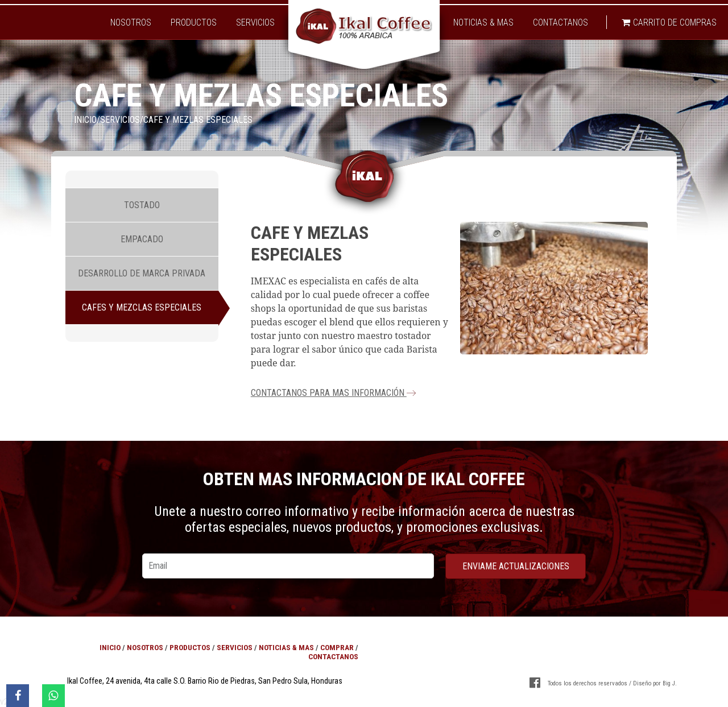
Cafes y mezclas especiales (142, 307)
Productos (194, 22)
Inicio (85, 120)
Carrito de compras (669, 22)
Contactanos (561, 22)
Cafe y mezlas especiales (198, 120)
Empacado (142, 239)
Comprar (337, 647)
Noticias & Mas (483, 22)
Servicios (255, 22)
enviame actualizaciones (516, 566)
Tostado (142, 205)
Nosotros (131, 22)
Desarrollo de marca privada (142, 273)
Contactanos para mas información (333, 393)
